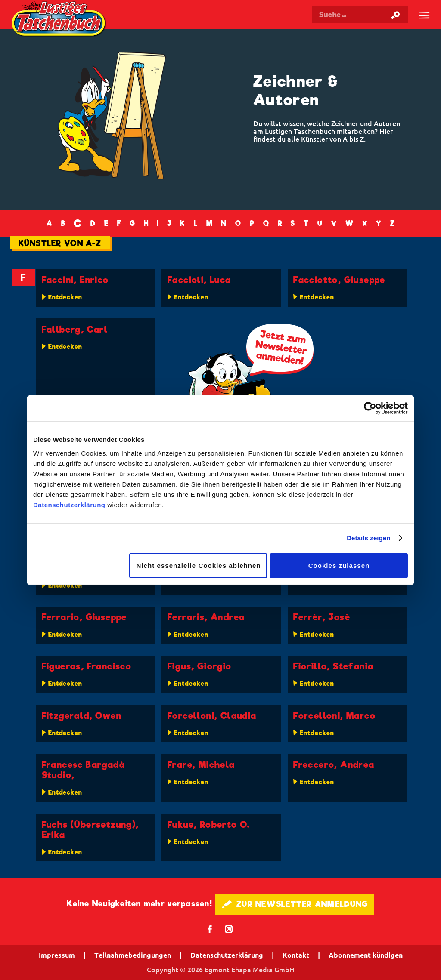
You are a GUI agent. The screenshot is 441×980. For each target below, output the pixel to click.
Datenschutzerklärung (69, 504)
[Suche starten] (395, 15)
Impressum (57, 955)
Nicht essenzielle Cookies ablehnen (199, 565)
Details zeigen (368, 538)
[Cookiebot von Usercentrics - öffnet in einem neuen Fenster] (370, 408)
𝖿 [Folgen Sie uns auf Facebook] (210, 929)
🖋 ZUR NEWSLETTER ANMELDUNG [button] (295, 904)
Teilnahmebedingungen (133, 955)
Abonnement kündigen (366, 955)
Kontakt (296, 955)
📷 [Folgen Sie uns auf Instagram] (229, 929)
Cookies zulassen (339, 565)
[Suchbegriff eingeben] (360, 15)
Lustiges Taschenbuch (60, 20)
